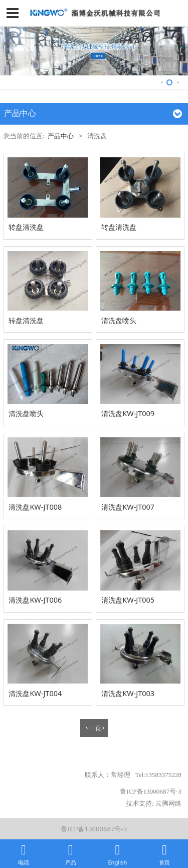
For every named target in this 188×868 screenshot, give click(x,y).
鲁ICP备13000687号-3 (94, 829)
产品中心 (61, 136)
